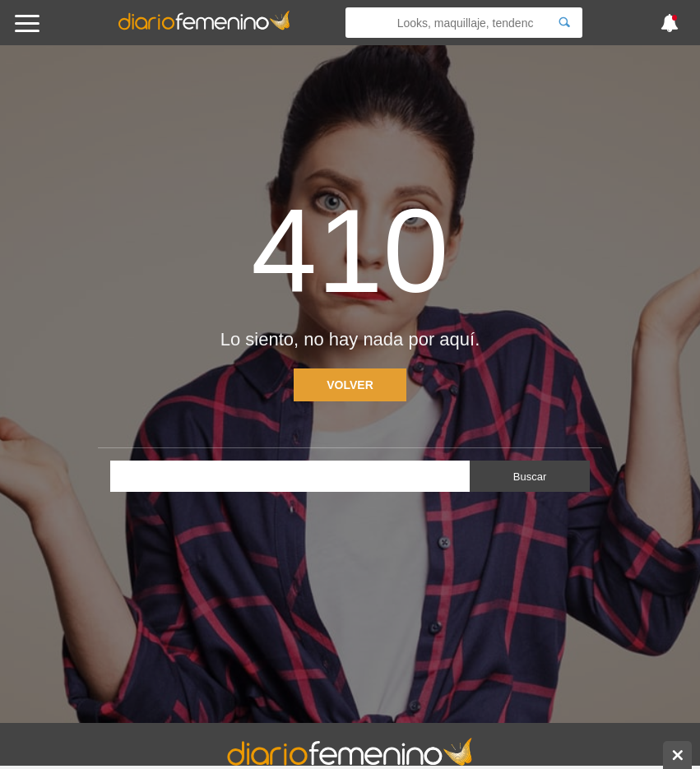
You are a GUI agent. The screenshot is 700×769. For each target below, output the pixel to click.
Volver (350, 385)
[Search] (564, 23)
